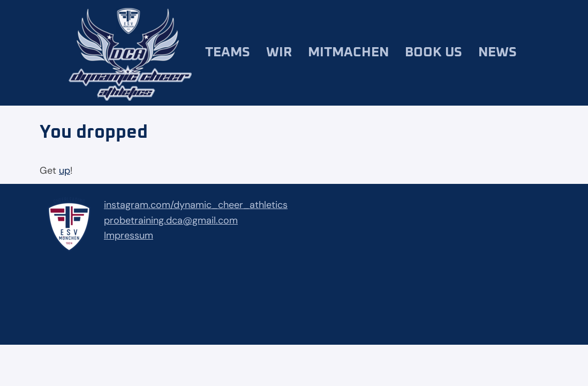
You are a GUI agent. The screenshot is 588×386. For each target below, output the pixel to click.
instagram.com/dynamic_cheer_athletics (196, 205)
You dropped (94, 132)
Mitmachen (348, 52)
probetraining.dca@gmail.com (171, 220)
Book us (434, 52)
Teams (228, 52)
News (497, 52)
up (65, 170)
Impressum (129, 235)
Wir (279, 52)
